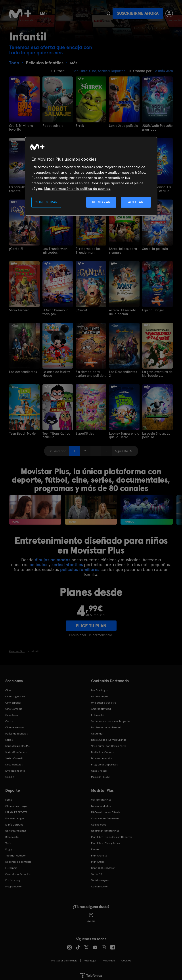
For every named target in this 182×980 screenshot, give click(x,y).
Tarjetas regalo (100, 878)
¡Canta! (81, 309)
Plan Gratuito (99, 853)
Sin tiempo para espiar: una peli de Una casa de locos (89, 372)
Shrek (80, 126)
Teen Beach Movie (22, 432)
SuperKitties (84, 432)
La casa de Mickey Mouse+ (55, 372)
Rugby (9, 847)
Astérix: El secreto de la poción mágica (124, 311)
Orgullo (10, 774)
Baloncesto (12, 835)
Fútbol (9, 797)
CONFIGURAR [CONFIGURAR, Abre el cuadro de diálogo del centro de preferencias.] (46, 202)
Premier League (15, 816)
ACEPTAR (136, 202)
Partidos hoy (13, 878)
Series (45, 13)
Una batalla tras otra (104, 700)
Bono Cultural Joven (103, 866)
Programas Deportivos (104, 762)
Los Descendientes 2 (123, 370)
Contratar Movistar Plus (105, 828)
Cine (63, 13)
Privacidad (109, 958)
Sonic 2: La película (123, 126)
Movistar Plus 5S (101, 774)
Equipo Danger (153, 309)
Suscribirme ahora (138, 13)
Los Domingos (99, 688)
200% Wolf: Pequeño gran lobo (157, 127)
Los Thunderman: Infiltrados (55, 250)
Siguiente (122, 449)
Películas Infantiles (16, 731)
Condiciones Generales (105, 816)
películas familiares (80, 567)
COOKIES (126, 958)
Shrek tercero (19, 309)
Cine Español (13, 700)
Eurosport (11, 866)
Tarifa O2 (97, 872)
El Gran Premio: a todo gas (55, 311)
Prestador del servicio (64, 958)
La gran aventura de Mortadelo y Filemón (156, 372)
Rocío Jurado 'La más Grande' (109, 737)
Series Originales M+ (17, 744)
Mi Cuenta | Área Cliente (106, 810)
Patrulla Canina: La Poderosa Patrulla (156, 189)
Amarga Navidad (101, 706)
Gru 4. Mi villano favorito (20, 127)
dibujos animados (53, 557)
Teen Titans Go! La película (55, 433)
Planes (95, 847)
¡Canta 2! (15, 248)
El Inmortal (98, 713)
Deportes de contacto (18, 859)
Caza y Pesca (99, 768)
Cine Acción (12, 713)
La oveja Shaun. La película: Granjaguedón (155, 433)
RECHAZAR (101, 202)
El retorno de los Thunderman (87, 250)
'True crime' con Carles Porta (109, 744)
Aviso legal (90, 958)
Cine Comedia (14, 706)
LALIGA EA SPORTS (16, 810)
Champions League (17, 804)
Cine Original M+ (15, 694)
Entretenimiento (15, 768)
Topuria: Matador (16, 853)
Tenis (8, 841)
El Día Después (14, 822)
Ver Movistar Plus (101, 797)
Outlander (97, 731)
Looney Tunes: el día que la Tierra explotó (124, 433)
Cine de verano (14, 725)
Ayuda (91, 915)
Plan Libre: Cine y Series (105, 841)
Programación (14, 884)
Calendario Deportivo (18, 872)
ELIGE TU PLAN (91, 623)
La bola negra (99, 694)
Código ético (99, 822)
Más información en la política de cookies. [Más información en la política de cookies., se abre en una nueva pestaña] (77, 189)
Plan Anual (98, 859)
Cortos (9, 719)
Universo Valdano (16, 828)
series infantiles (67, 562)
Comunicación (100, 884)
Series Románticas (16, 750)
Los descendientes (22, 370)
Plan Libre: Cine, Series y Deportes (112, 835)
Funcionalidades (101, 804)
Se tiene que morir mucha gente (110, 719)
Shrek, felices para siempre (122, 250)
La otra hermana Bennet (106, 725)
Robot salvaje (52, 126)
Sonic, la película (154, 248)
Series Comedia (15, 756)
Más (80, 14)
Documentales (14, 762)
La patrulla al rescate (24, 187)
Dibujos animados (102, 756)
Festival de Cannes (102, 750)
